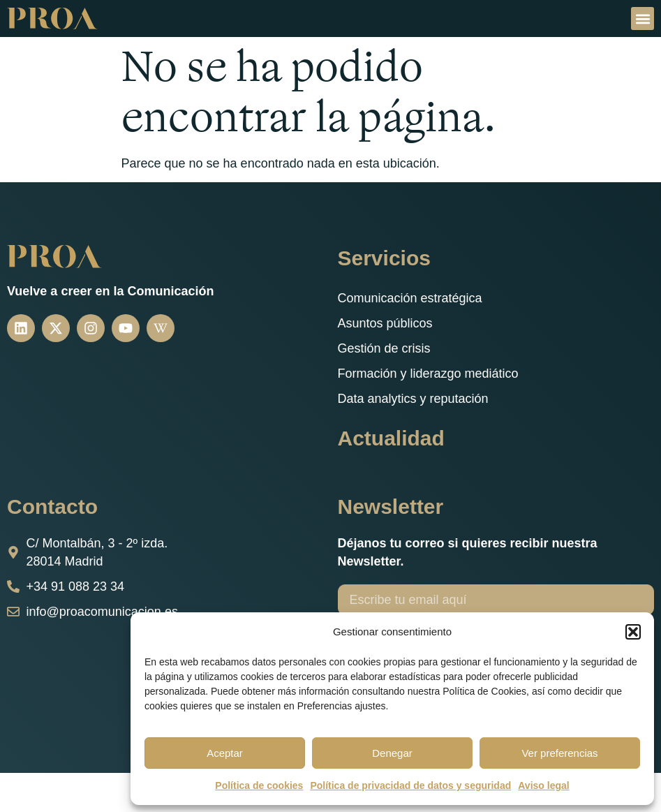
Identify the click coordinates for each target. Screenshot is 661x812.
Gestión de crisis (384, 348)
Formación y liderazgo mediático (428, 374)
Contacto (52, 507)
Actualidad (391, 438)
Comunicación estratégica (410, 298)
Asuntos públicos (385, 323)
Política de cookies (259, 785)
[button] (633, 632)
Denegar (392, 753)
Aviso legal (543, 785)
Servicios (384, 258)
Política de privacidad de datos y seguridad (410, 785)
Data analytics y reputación (413, 399)
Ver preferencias (559, 753)
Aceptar (225, 753)
